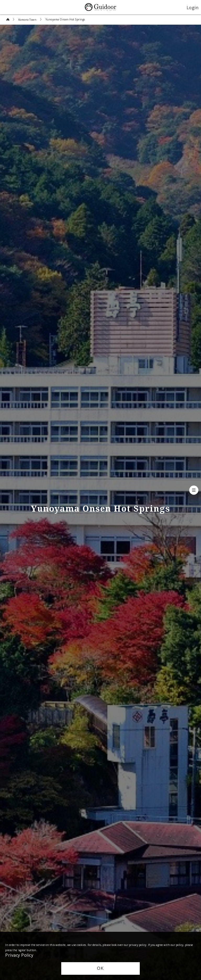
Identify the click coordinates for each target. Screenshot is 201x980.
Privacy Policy (19, 955)
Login (193, 7)
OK (100, 968)
